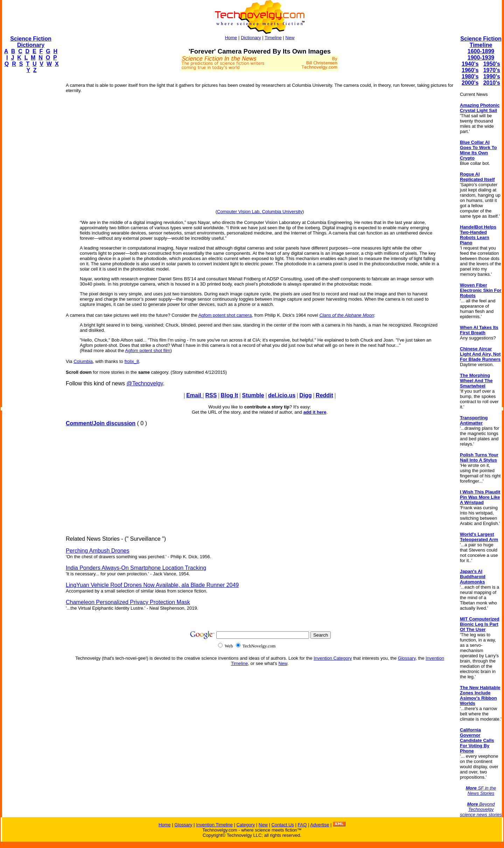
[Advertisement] (30, 184)
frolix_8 (132, 361)
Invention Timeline (214, 825)
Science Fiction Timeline (481, 42)
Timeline (273, 38)
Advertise (320, 825)
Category (246, 825)
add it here (315, 412)
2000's (470, 83)
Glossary (407, 658)
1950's (492, 64)
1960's (470, 70)
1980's (470, 76)
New (290, 38)
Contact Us (282, 825)
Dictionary (251, 38)
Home (231, 38)
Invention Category (333, 658)
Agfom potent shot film (148, 351)
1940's (470, 64)
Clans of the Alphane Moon (346, 315)
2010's (492, 83)
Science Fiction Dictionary (31, 42)
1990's (492, 76)
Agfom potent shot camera (225, 315)
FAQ (302, 825)
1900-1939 (481, 58)
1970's (492, 70)
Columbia (83, 361)
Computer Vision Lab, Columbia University (260, 212)
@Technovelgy (145, 383)
